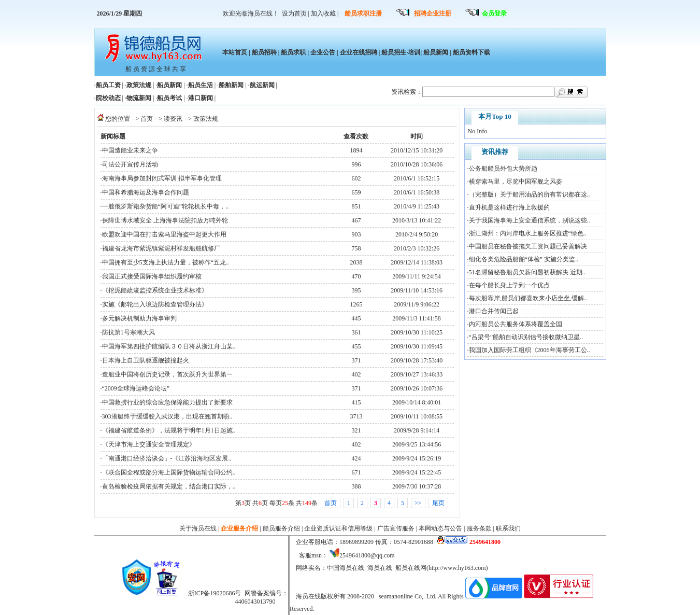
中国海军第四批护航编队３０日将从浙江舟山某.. (169, 346)
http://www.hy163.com (457, 568)
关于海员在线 (198, 528)
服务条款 (479, 528)
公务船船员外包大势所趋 (503, 169)
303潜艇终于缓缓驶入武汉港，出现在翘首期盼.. (167, 416)
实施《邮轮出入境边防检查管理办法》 (155, 304)
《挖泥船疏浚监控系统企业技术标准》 (155, 290)
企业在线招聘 (359, 52)
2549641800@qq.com (367, 555)
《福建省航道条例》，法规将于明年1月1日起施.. (169, 430)
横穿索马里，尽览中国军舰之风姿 (516, 181)
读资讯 (173, 119)
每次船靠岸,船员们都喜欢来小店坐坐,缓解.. (528, 298)
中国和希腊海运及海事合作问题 (146, 192)
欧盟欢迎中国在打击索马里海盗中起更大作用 (164, 234)
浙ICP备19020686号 (215, 593)
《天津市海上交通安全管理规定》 (149, 444)
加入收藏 (323, 13)
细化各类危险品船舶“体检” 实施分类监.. (524, 259)
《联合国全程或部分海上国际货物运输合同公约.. (169, 472)
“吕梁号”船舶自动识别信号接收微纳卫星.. (526, 337)
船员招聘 (264, 52)
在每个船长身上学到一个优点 (509, 285)
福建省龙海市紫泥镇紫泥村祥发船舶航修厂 (161, 248)
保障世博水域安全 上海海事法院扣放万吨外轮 (165, 220)
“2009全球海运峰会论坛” (136, 388)
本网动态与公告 (440, 528)
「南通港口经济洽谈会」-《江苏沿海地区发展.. (167, 458)
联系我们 (508, 528)
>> (418, 503)
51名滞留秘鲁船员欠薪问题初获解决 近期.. (527, 272)
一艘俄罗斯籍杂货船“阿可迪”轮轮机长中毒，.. (166, 206)
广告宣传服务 (396, 528)
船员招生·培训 (401, 52)
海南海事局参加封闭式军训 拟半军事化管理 (162, 178)
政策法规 (206, 119)
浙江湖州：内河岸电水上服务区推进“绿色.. (528, 233)
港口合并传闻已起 (494, 311)
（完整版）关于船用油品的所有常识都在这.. (530, 194)
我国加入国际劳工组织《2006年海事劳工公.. (530, 350)
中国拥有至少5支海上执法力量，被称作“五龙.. (166, 262)
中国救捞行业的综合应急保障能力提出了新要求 (167, 402)
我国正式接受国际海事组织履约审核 (152, 276)
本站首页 (235, 52)
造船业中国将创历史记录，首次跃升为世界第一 (167, 374)
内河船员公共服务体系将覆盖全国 (516, 324)
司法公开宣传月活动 (130, 164)
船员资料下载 (471, 52)
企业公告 (323, 52)
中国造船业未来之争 (130, 150)
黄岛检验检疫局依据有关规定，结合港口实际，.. (169, 486)
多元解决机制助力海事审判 (139, 318)
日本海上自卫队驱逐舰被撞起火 (146, 360)
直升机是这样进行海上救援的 (509, 207)
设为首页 (294, 13)
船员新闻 (436, 52)
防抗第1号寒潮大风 (128, 332)
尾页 (438, 503)
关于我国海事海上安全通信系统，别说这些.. (530, 220)
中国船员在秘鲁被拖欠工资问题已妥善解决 (528, 246)
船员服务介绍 (281, 528)
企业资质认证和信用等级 (338, 528)
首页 (147, 119)
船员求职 (293, 52)
